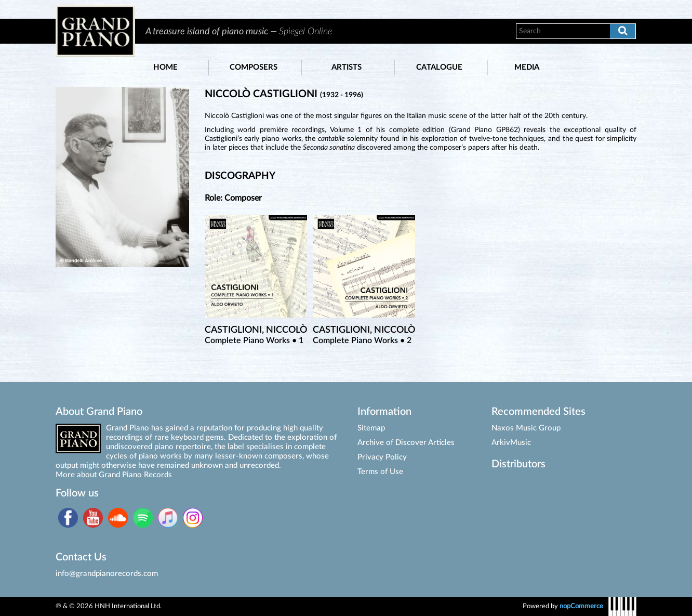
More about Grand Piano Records (114, 475)
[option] (319, 31)
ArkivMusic (511, 443)
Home (165, 67)
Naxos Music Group (526, 428)
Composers (254, 67)
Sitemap (371, 428)
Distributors (518, 464)
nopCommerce (581, 606)
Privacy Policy (382, 457)
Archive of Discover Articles (406, 443)
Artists (347, 67)
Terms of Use (380, 472)
